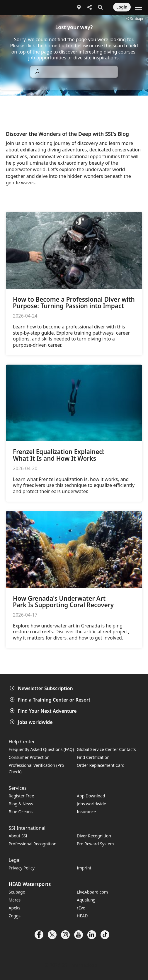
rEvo (81, 908)
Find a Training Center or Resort (51, 700)
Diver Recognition (94, 836)
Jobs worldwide (32, 722)
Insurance (86, 812)
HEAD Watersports (30, 884)
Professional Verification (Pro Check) (36, 768)
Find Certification (93, 757)
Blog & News (21, 804)
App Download (91, 796)
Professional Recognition (33, 844)
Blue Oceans (21, 812)
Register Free (21, 796)
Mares (15, 900)
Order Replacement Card (101, 765)
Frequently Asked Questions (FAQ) (41, 749)
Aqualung (86, 900)
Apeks (15, 908)
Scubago (17, 892)
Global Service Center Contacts (106, 749)
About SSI (18, 836)
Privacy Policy (22, 868)
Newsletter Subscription (42, 688)
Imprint (84, 868)
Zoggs (15, 916)
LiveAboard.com (92, 892)
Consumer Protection (29, 757)
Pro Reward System (95, 844)
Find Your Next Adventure (44, 711)
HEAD (82, 916)
